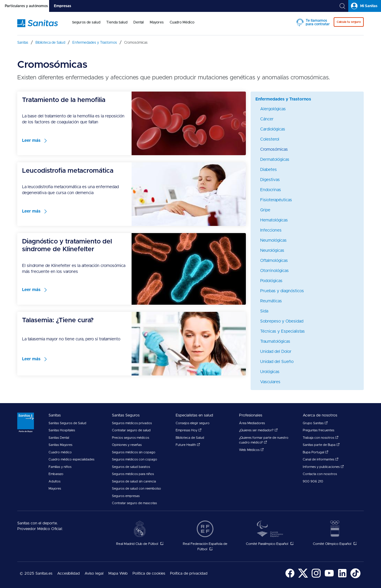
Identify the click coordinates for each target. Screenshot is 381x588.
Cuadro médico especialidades (71, 459)
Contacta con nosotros (320, 474)
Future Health (188, 445)
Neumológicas (273, 240)
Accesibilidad (68, 574)
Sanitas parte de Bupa (321, 445)
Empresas (63, 6)
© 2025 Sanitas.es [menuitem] (36, 574)
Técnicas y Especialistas (282, 331)
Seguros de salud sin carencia (134, 481)
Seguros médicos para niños (133, 474)
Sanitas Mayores (60, 445)
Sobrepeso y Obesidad (282, 321)
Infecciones (271, 230)
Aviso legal (94, 574)
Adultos (54, 481)
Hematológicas (274, 220)
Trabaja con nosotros (321, 438)
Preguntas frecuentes (318, 430)
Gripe (265, 210)
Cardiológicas (273, 129)
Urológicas (270, 372)
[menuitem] (86, 26)
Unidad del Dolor (276, 352)
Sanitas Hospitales (62, 430)
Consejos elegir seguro (193, 423)
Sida (264, 311)
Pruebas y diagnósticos (282, 291)
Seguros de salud (86, 22)
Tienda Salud (117, 22)
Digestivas (270, 180)
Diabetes (268, 170)
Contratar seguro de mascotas (134, 503)
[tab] (25, 6)
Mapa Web (118, 574)
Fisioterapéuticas (276, 200)
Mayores (157, 22)
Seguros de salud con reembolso (136, 489)
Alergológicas (273, 109)
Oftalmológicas (274, 261)
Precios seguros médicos (131, 438)
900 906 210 (313, 481)
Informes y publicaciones (323, 467)
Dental (139, 22)
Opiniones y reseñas (127, 445)
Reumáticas (271, 301)
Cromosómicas (274, 150)
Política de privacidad (189, 574)
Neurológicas (272, 251)
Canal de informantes (321, 459)
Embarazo (56, 474)
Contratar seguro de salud (131, 430)
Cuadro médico (60, 452)
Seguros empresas (126, 496)
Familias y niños (60, 467)
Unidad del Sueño (277, 362)
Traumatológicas (275, 342)
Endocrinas (271, 190)
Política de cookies (149, 574)
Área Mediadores (252, 423)
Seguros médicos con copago (135, 459)
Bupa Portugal (316, 452)
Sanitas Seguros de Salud (67, 423)
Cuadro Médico (182, 22)
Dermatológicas (275, 160)
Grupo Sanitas (315, 423)
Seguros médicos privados (132, 423)
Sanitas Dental (59, 438)
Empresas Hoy (189, 430)
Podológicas (271, 281)
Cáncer (267, 119)
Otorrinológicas (274, 271)
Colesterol (270, 139)
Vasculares (270, 382)
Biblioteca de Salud (190, 438)
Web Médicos (251, 450)
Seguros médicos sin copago (134, 452)
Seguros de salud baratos (131, 467)
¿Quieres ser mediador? (258, 430)
